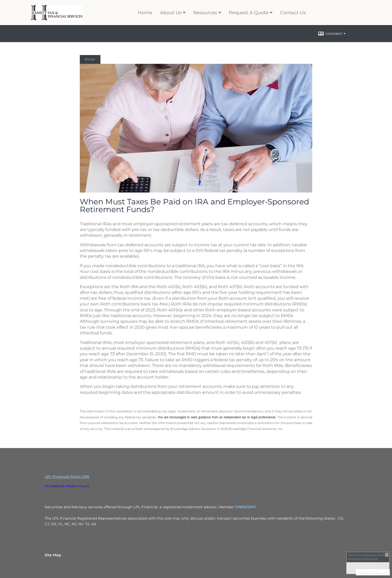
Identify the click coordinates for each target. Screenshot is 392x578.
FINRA (241, 507)
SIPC (252, 507)
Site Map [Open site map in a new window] (53, 555)
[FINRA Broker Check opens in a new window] (368, 563)
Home (145, 13)
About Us (171, 13)
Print (90, 59)
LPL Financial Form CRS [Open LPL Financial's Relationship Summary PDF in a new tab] (67, 477)
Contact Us (293, 13)
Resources (205, 13)
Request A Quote (249, 13)
